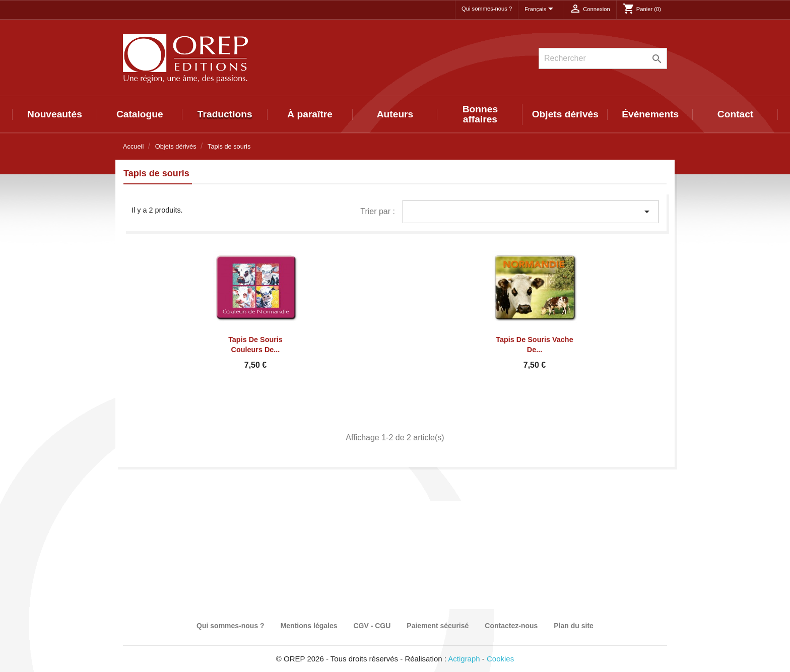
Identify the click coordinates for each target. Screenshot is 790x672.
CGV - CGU (372, 626)
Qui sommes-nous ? (487, 9)
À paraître (310, 114)
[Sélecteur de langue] (541, 10)
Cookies (500, 659)
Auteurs (395, 114)
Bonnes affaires (480, 114)
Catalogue (140, 114)
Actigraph (464, 659)
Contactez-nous (511, 626)
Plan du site (574, 626)
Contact (735, 114)
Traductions (225, 114)
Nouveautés (55, 114)
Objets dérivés (565, 114)
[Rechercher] (603, 58)
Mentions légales (309, 626)
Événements (650, 114)
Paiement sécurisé (438, 626)
